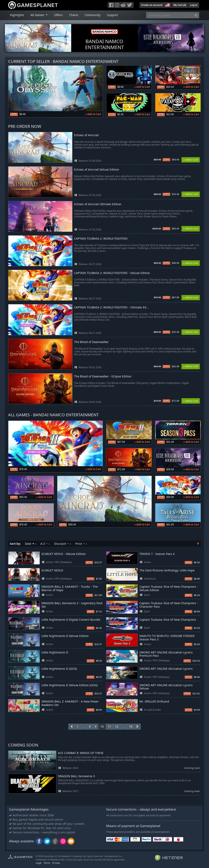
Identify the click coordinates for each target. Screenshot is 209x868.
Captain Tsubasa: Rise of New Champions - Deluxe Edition (169, 588)
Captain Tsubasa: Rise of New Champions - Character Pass (169, 605)
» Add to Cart (93, 114)
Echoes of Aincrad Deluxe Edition (97, 170)
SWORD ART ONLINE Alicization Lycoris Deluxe (166, 687)
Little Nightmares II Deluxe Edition (65, 636)
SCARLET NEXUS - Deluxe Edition (64, 554)
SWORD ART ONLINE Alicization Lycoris (166, 669)
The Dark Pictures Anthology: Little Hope (167, 570)
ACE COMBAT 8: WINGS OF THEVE (81, 753)
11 (109, 726)
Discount (63, 544)
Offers (58, 15)
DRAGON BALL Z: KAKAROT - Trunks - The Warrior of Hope (70, 588)
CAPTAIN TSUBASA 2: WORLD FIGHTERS (101, 239)
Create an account (152, 5)
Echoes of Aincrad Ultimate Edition (98, 204)
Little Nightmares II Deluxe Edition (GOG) (69, 685)
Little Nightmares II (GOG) (59, 669)
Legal (39, 863)
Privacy (56, 863)
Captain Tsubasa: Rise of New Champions (168, 620)
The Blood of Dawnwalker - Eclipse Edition (103, 376)
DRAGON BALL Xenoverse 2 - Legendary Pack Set (72, 605)
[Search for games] (170, 15)
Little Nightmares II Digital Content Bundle (71, 620)
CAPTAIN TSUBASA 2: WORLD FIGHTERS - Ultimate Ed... (111, 307)
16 (131, 726)
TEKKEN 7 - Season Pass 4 (157, 554)
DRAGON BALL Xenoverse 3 (76, 776)
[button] (167, 4)
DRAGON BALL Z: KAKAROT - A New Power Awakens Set (70, 703)
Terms (47, 863)
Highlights (17, 15)
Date (31, 544)
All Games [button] (38, 15)
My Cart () (180, 5)
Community (93, 15)
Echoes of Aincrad (86, 135)
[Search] (196, 15)
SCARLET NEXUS (52, 570)
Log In (194, 5)
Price (81, 544)
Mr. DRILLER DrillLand (154, 701)
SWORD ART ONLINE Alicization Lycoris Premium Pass (166, 654)
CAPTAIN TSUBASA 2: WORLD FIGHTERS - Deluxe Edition (112, 273)
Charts (74, 15)
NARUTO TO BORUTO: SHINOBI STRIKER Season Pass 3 (167, 638)
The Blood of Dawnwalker (91, 342)
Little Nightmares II (55, 652)
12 (117, 726)
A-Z (45, 544)
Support (112, 15)
